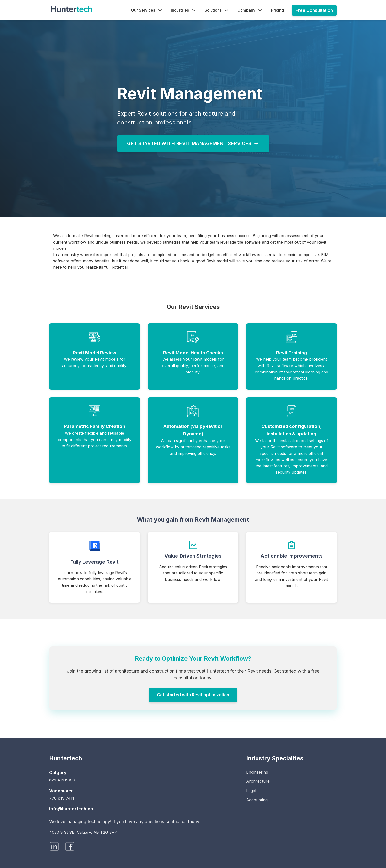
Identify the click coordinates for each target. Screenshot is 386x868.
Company (250, 10)
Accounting (257, 800)
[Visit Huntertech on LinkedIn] (54, 848)
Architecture (258, 781)
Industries (184, 10)
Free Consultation (314, 10)
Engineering (257, 772)
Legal (251, 791)
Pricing (277, 10)
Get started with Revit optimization (193, 695)
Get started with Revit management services (193, 143)
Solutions (217, 10)
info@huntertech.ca (71, 809)
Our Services (147, 10)
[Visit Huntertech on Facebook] (70, 848)
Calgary (58, 772)
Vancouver (61, 791)
